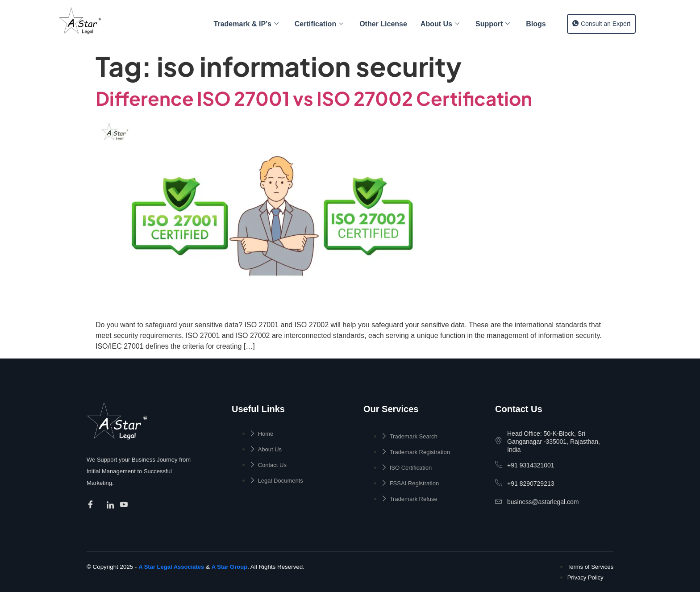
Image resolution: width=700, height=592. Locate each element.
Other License (383, 24)
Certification (319, 24)
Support (493, 24)
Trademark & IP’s (246, 24)
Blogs (536, 24)
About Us (440, 24)
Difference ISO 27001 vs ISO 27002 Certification (314, 98)
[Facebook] (92, 505)
